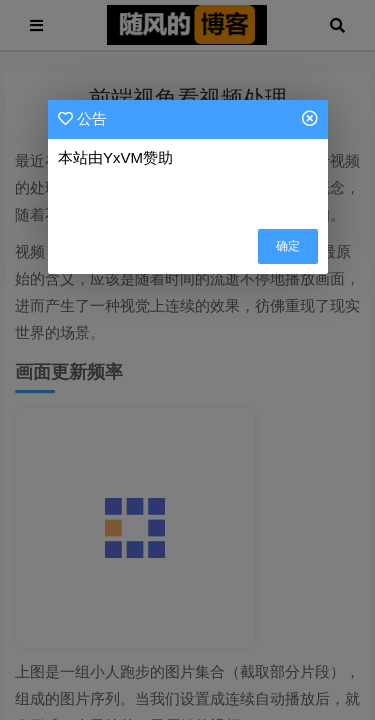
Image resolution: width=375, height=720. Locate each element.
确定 (288, 246)
